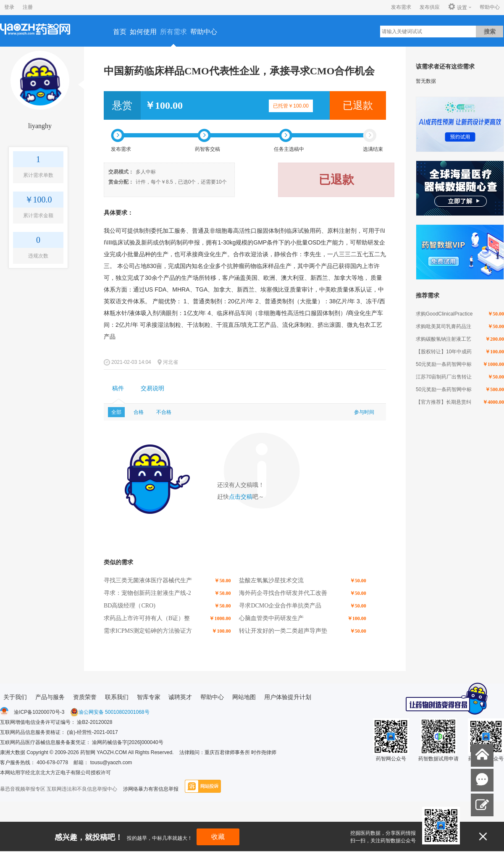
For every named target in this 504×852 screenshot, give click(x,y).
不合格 (164, 412)
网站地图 (244, 697)
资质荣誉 (85, 697)
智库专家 (149, 697)
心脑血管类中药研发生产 (271, 618)
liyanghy (40, 126)
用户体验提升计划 (288, 697)
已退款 (358, 105)
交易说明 (152, 388)
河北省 (171, 362)
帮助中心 (490, 7)
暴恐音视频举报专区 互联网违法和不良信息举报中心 (59, 789)
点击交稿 (241, 497)
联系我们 (117, 697)
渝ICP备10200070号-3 (39, 712)
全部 (116, 412)
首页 (120, 32)
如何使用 (143, 32)
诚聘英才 (180, 697)
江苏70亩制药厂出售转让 (444, 377)
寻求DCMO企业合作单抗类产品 (280, 606)
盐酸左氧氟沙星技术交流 (271, 580)
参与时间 (364, 412)
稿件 (118, 388)
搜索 (490, 32)
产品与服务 (50, 697)
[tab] (118, 389)
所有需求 (173, 32)
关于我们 (15, 697)
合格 (139, 412)
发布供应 (430, 7)
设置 (458, 7)
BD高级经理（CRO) (130, 606)
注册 (28, 7)
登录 (9, 7)
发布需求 (401, 7)
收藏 (218, 837)
